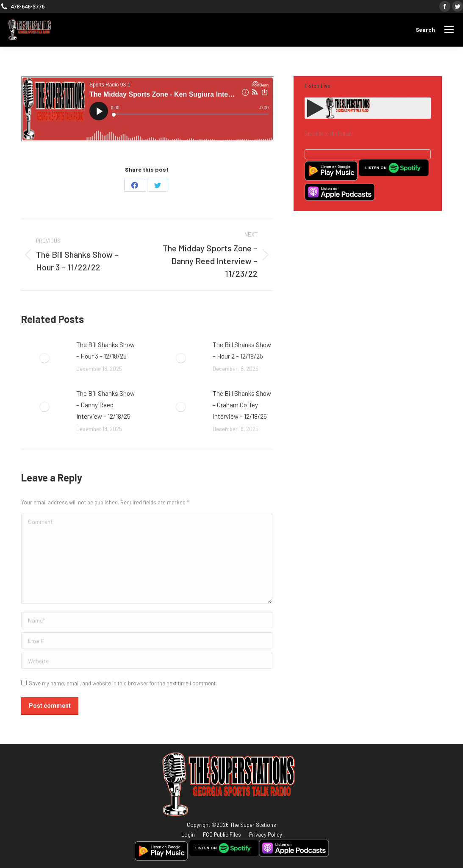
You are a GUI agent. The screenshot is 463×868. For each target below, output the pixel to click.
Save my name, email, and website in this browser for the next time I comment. (123, 683)
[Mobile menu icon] (449, 30)
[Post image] (44, 358)
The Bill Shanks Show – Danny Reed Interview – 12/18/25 (105, 405)
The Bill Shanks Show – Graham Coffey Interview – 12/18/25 (242, 405)
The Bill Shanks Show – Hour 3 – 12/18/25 (105, 350)
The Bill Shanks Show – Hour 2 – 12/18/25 (242, 350)
